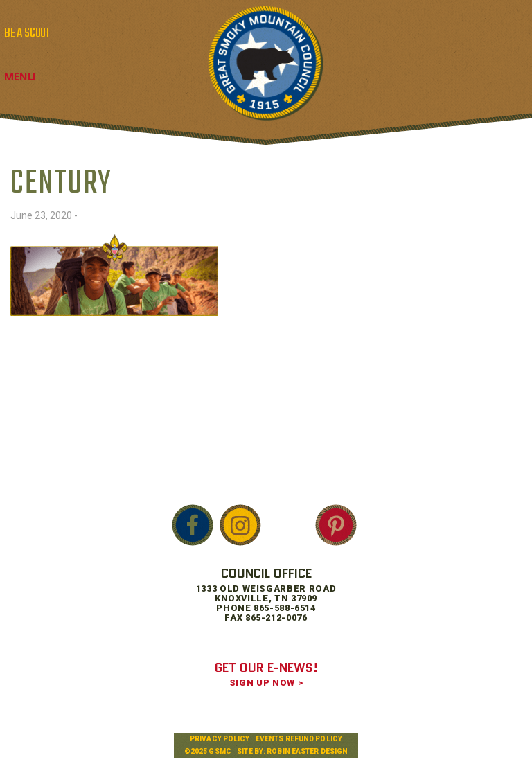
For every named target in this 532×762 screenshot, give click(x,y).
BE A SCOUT (27, 33)
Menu (20, 77)
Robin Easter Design (307, 751)
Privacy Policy (220, 739)
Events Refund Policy (299, 739)
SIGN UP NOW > (266, 683)
